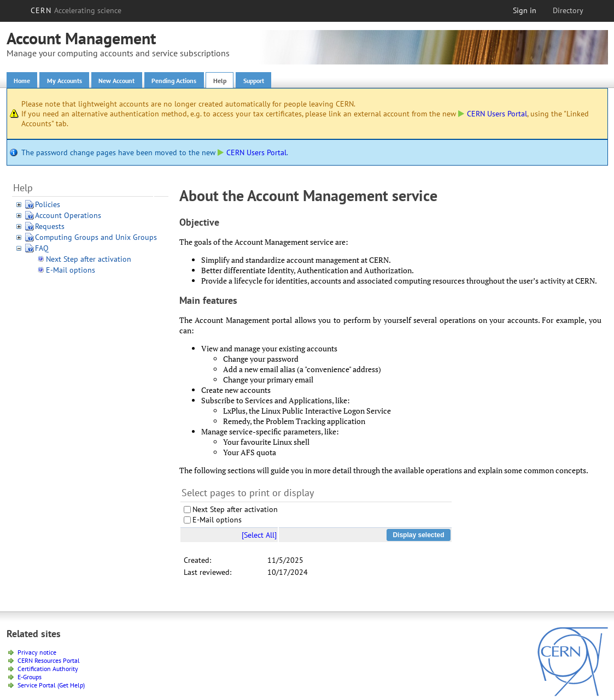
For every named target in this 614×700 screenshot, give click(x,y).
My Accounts (73, 81)
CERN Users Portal (493, 116)
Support (293, 81)
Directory (568, 10)
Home (24, 81)
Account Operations (68, 217)
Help (253, 81)
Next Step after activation (89, 261)
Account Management (81, 38)
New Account (133, 81)
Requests (50, 228)
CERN (76, 10)
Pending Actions (200, 81)
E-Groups (30, 678)
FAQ (42, 250)
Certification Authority (48, 670)
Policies (48, 207)
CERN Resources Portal (49, 662)
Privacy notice (37, 654)
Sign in (525, 10)
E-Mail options (71, 272)
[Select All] (259, 537)
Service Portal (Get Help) (51, 687)
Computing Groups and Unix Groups (96, 239)
